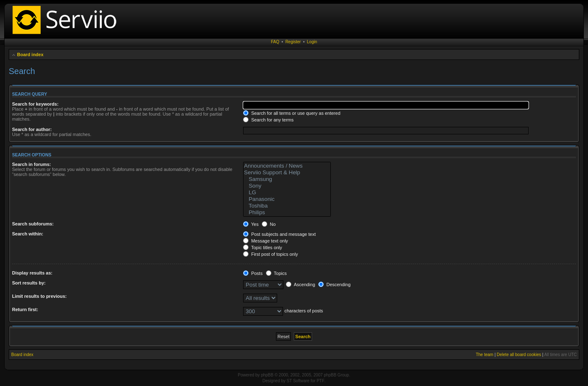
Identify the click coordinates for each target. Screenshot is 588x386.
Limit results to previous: (39, 296)
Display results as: (32, 273)
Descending (334, 285)
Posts (253, 273)
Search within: (28, 234)
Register (293, 42)
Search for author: (32, 129)
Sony (287, 186)
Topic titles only (262, 247)
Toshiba (287, 206)
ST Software (298, 381)
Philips (287, 213)
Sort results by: (29, 283)
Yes (251, 224)
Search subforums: (33, 224)
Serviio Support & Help (287, 173)
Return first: (25, 309)
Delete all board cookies (519, 355)
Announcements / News (287, 166)
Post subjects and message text (279, 234)
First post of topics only (271, 254)
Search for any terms (268, 120)
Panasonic (287, 199)
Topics (276, 273)
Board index (30, 54)
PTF (321, 381)
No (269, 224)
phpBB (267, 375)
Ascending (300, 285)
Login (312, 42)
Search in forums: (32, 164)
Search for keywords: (35, 104)
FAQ (275, 42)
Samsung (287, 179)
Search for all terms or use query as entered (292, 113)
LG (287, 193)
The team (485, 355)
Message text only (266, 241)
